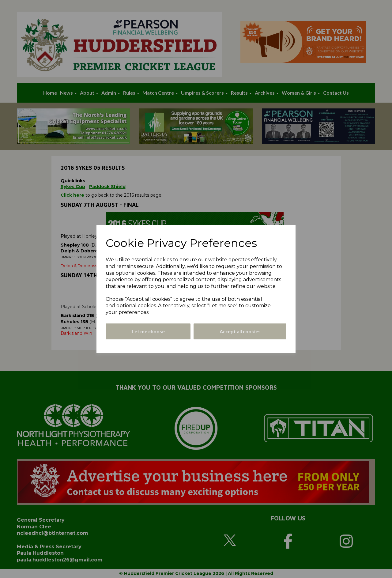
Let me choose (148, 331)
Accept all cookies (240, 331)
